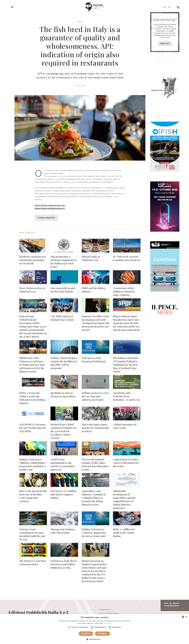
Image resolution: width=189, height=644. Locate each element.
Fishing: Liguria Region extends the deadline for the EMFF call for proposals (64, 363)
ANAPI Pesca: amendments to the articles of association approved (63, 464)
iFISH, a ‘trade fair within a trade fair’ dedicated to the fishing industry (32, 398)
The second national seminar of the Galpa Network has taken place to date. (95, 464)
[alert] (94, 629)
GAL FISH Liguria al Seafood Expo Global (62, 318)
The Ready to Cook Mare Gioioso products (33, 563)
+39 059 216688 (111, 613)
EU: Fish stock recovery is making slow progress (127, 258)
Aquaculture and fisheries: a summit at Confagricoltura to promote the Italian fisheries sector (94, 498)
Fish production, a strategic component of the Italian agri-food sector (63, 262)
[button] (94, 639)
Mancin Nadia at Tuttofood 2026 (91, 258)
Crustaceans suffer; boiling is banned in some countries (124, 291)
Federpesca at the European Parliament (94, 360)
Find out (165, 43)
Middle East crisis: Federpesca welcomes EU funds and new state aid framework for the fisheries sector (32, 365)
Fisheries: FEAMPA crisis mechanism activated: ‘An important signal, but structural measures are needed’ (96, 323)
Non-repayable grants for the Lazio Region (63, 290)
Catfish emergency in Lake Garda (125, 426)
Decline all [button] (103, 634)
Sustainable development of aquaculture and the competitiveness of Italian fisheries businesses (124, 499)
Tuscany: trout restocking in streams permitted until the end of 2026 (32, 534)
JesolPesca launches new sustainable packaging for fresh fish (33, 260)
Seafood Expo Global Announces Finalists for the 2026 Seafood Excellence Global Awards (64, 431)
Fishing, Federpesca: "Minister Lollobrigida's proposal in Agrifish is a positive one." (33, 464)
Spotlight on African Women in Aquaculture (63, 395)
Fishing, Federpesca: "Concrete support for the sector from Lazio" (94, 533)
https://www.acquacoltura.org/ (50, 205)
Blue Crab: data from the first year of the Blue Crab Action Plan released (33, 496)
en (169, 7)
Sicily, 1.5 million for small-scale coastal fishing (124, 533)
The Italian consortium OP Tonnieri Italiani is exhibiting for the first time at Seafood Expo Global (126, 365)
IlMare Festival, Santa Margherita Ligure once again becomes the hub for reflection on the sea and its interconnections (126, 323)
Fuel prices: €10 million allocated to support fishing (63, 494)
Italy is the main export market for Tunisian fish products (95, 428)
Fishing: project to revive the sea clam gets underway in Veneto (95, 396)
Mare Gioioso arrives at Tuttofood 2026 (32, 290)
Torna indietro (46, 218)
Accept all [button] (86, 634)
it (165, 7)
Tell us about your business (174, 606)
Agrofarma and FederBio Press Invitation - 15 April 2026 (126, 396)
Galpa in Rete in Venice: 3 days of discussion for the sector (126, 463)
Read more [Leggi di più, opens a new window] (108, 623)
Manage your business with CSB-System (63, 531)
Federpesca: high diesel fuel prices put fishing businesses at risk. (63, 564)
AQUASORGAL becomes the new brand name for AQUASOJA (33, 428)
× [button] (186, 617)
